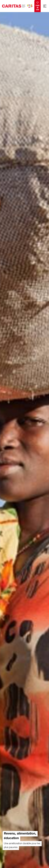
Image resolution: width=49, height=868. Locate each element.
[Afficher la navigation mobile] (45, 6)
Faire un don (38, 5)
